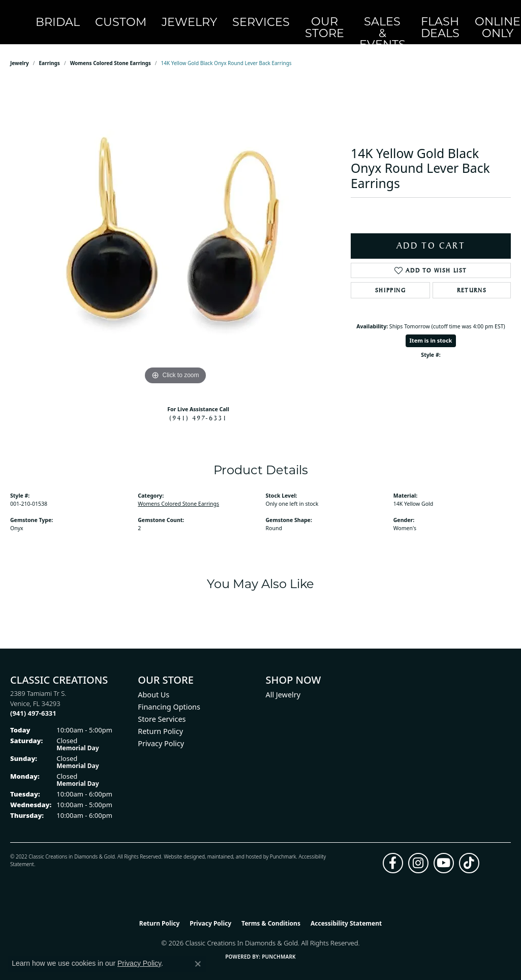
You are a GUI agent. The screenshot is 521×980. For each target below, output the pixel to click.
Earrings (50, 52)
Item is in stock (431, 329)
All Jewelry (283, 683)
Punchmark (283, 845)
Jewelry (181, 17)
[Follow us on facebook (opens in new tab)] (393, 852)
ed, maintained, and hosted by (234, 845)
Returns (472, 279)
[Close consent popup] (198, 964)
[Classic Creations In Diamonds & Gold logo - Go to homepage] (34, 17)
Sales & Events (321, 17)
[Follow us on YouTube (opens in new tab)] (444, 852)
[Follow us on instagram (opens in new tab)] (418, 852)
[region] (175, 224)
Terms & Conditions (271, 912)
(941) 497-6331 (198, 407)
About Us (154, 683)
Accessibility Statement (346, 912)
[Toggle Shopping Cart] (500, 17)
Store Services (162, 708)
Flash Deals (363, 17)
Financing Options (169, 696)
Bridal (85, 17)
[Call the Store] (33, 702)
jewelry (20, 52)
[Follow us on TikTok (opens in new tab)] (469, 852)
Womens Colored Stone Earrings (111, 52)
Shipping (391, 279)
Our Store (280, 17)
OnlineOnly (405, 17)
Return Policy (160, 720)
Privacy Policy (161, 732)
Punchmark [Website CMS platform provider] (279, 945)
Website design (181, 845)
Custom (130, 17)
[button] (437, 17)
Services (233, 17)
